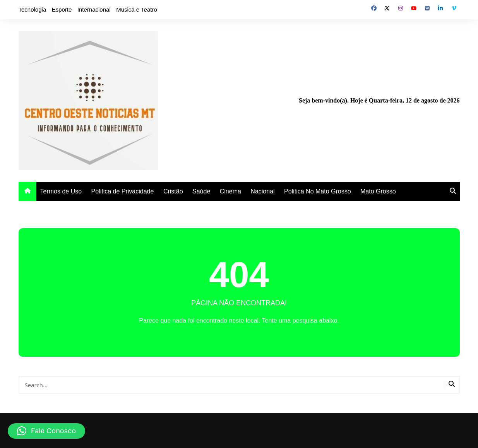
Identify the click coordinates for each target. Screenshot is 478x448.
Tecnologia (33, 9)
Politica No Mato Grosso (318, 191)
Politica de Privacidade (123, 191)
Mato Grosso (378, 191)
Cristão (173, 191)
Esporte (62, 9)
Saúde (201, 191)
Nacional (262, 191)
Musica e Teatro (137, 9)
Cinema (230, 191)
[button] (46, 431)
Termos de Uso (61, 191)
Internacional (94, 9)
